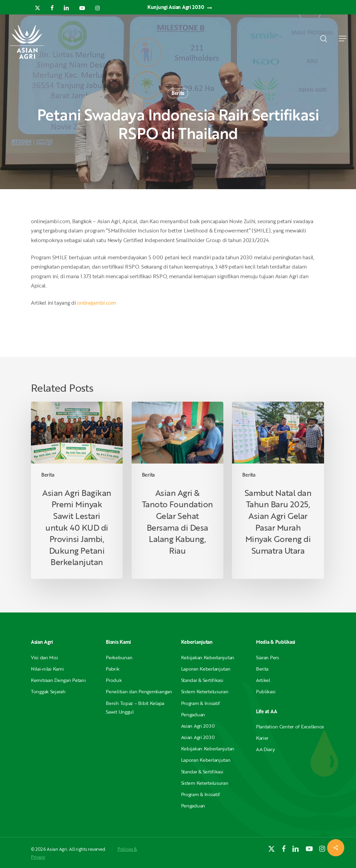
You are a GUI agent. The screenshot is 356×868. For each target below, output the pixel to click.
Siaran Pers (268, 657)
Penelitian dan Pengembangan (139, 691)
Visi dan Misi (44, 657)
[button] (343, 39)
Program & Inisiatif (201, 703)
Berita (178, 93)
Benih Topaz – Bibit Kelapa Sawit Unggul (135, 707)
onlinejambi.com (96, 303)
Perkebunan (119, 657)
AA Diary (265, 749)
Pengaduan (193, 714)
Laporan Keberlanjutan (206, 669)
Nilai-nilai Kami (47, 669)
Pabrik (113, 669)
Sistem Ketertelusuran (205, 691)
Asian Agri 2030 (198, 726)
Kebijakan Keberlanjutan (208, 657)
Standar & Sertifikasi (202, 680)
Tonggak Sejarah (48, 691)
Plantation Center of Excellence (290, 726)
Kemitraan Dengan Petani (58, 680)
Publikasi (266, 691)
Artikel (263, 680)
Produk (114, 680)
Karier (262, 738)
